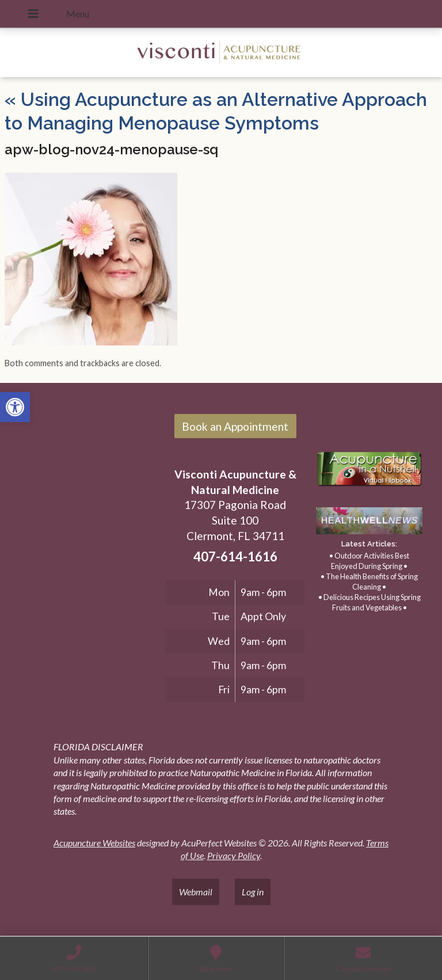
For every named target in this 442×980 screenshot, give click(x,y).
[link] (15, 407)
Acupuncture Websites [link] (94, 843)
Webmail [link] (196, 892)
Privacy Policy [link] (234, 855)
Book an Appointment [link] (235, 426)
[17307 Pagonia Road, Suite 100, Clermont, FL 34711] (85, 532)
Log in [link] (253, 892)
